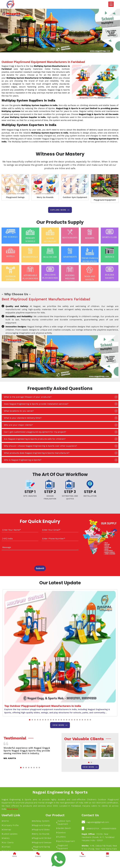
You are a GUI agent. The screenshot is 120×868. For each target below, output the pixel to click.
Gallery (6, 838)
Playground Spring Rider (41, 848)
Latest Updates (9, 834)
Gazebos (61, 833)
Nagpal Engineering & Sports (60, 792)
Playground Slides (41, 830)
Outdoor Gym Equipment (75, 197)
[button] (30, 720)
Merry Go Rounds (45, 197)
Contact (6, 847)
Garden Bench (63, 828)
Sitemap (6, 830)
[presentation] (18, 557)
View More (60, 725)
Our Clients (8, 842)
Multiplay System (40, 821)
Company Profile (10, 825)
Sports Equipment (65, 841)
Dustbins (61, 837)
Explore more (60, 210)
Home (5, 821)
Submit (40, 568)
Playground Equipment (105, 200)
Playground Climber (41, 838)
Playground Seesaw (41, 842)
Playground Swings (15, 197)
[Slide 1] (53, 49)
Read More (12, 809)
